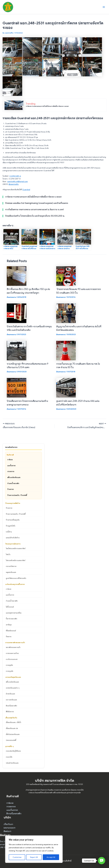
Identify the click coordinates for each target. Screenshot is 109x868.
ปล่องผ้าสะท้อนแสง (12, 763)
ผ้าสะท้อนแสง (10, 694)
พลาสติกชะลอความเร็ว (13, 647)
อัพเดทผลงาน (11, 297)
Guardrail (26, 190)
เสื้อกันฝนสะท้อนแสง (13, 734)
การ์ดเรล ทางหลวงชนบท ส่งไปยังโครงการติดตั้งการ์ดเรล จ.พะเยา (47, 106)
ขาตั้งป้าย (9, 532)
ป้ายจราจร (10, 489)
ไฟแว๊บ (8, 554)
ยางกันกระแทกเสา (12, 659)
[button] (102, 861)
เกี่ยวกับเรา (8, 824)
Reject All (34, 857)
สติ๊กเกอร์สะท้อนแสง (14, 477)
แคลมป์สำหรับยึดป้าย (13, 538)
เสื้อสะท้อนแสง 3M (12, 728)
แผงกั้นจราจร (11, 466)
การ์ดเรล (10, 460)
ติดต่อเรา (7, 831)
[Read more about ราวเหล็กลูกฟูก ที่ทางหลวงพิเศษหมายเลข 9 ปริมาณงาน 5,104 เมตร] (17, 350)
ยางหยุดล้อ (9, 665)
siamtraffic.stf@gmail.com (18, 182)
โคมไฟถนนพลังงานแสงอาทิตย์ (16, 548)
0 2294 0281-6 (15, 176)
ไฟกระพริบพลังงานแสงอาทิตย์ (16, 560)
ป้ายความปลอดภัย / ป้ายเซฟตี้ (17, 495)
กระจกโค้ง (9, 757)
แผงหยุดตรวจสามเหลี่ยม (14, 613)
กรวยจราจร (11, 471)
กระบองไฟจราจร (11, 566)
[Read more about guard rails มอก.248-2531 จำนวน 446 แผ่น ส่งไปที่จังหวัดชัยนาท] (66, 388)
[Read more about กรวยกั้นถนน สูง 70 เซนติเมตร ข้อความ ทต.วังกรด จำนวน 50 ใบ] (66, 350)
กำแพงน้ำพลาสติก (13, 483)
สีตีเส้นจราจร (10, 712)
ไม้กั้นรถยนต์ (10, 607)
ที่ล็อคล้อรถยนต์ (11, 631)
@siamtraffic (14, 184)
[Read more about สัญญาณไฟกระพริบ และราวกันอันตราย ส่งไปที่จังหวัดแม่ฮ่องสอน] (66, 313)
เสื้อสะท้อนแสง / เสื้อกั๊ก (13, 722)
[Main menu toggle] (104, 7)
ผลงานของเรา (10, 828)
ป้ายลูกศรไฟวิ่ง (11, 526)
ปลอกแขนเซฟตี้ (11, 740)
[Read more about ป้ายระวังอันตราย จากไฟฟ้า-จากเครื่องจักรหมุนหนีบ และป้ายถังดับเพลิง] (17, 313)
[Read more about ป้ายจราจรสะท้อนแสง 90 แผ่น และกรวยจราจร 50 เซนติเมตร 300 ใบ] (66, 276)
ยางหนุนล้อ (10, 671)
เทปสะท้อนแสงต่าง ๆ (13, 688)
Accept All (51, 857)
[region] (34, 849)
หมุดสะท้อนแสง (11, 572)
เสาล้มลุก (9, 625)
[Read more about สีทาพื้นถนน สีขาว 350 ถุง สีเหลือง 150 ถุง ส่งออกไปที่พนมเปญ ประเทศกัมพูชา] (17, 276)
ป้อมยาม (9, 636)
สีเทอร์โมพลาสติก (11, 706)
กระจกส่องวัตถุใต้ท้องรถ (13, 751)
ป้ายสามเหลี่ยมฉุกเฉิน (13, 520)
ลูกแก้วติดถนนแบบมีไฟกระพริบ (16, 578)
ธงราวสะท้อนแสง (11, 700)
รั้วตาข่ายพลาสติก (12, 619)
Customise (17, 857)
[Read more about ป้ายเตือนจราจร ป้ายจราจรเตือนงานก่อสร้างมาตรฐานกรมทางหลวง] (17, 388)
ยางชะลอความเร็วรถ (12, 653)
